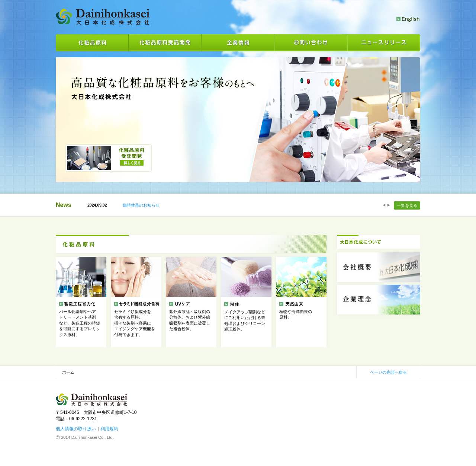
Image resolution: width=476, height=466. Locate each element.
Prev (384, 205)
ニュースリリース (384, 43)
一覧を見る (407, 205)
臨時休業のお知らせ (141, 205)
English (408, 19)
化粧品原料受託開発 (165, 43)
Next (389, 205)
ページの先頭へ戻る (388, 372)
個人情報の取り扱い (76, 429)
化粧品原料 (92, 43)
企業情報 (238, 43)
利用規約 (109, 429)
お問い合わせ (311, 43)
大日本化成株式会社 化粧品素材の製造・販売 (103, 17)
